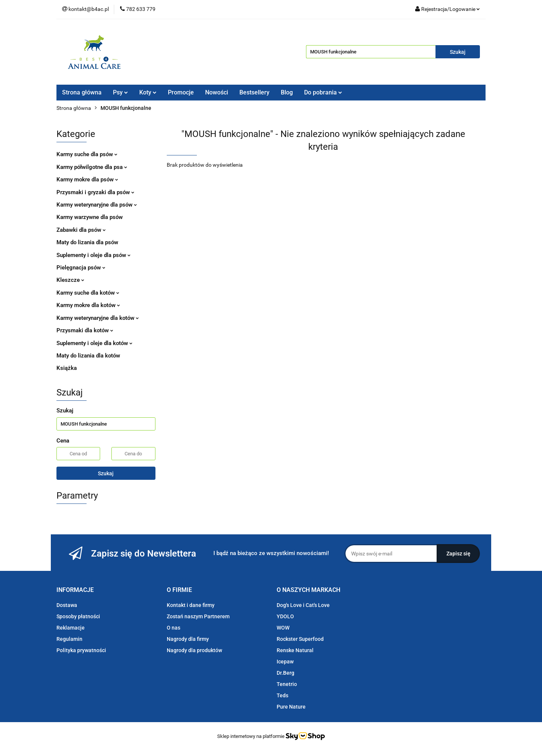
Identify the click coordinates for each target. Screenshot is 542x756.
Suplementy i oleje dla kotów (94, 343)
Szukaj (106, 473)
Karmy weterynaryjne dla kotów (98, 318)
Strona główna (82, 92)
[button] (75, 590)
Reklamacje (71, 628)
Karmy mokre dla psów (87, 179)
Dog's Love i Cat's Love (303, 605)
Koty (148, 92)
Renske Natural (295, 650)
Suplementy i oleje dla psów (94, 255)
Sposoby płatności (78, 616)
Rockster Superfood (300, 639)
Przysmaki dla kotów (85, 330)
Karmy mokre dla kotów (88, 305)
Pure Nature (291, 707)
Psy (120, 92)
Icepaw (285, 662)
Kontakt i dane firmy (191, 605)
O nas (174, 628)
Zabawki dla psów (81, 230)
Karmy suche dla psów (87, 154)
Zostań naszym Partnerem (198, 616)
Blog (287, 92)
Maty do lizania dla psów (87, 242)
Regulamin (69, 639)
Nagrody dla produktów (194, 650)
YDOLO (285, 616)
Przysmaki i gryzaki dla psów (95, 192)
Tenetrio (287, 684)
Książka (67, 368)
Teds (282, 695)
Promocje (181, 92)
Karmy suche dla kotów (88, 293)
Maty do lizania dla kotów (88, 356)
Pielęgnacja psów (81, 268)
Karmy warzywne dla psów (90, 217)
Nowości (217, 92)
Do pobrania (323, 92)
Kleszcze (70, 280)
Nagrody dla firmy (188, 639)
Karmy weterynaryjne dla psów (97, 205)
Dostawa (67, 605)
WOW (283, 628)
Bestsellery (254, 92)
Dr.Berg (285, 673)
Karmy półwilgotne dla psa (92, 167)
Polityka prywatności (81, 650)
